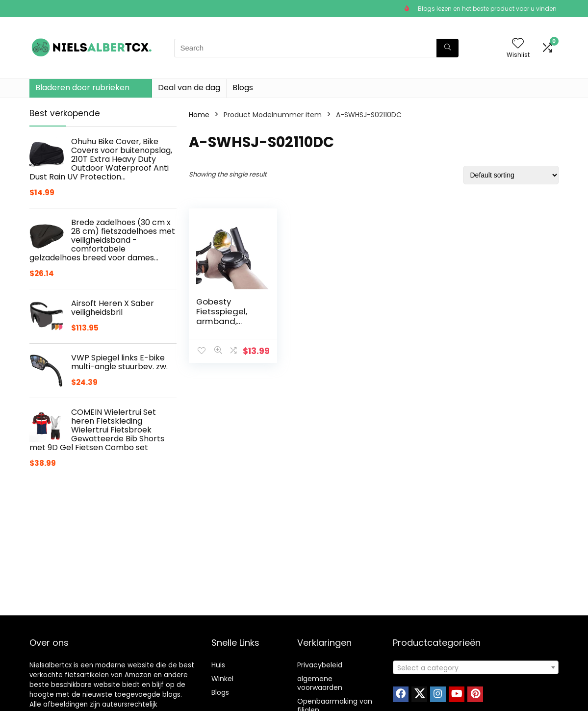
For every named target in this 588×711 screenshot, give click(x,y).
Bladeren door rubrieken (82, 88)
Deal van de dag (189, 88)
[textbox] (475, 668)
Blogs (243, 88)
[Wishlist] (518, 44)
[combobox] (475, 667)
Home (199, 115)
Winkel (222, 679)
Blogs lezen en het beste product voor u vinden (487, 9)
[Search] (447, 48)
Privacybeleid (320, 665)
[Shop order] (511, 175)
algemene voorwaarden (320, 683)
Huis (218, 665)
